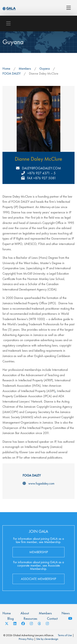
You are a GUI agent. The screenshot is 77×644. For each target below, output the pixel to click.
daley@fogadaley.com (41, 168)
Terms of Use (65, 635)
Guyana (45, 68)
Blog (11, 618)
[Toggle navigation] (69, 8)
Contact (52, 618)
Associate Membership (38, 579)
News (66, 613)
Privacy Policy (26, 639)
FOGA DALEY (11, 73)
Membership (39, 552)
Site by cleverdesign (47, 639)
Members (25, 68)
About (25, 613)
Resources (30, 618)
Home (6, 68)
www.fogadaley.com (41, 483)
